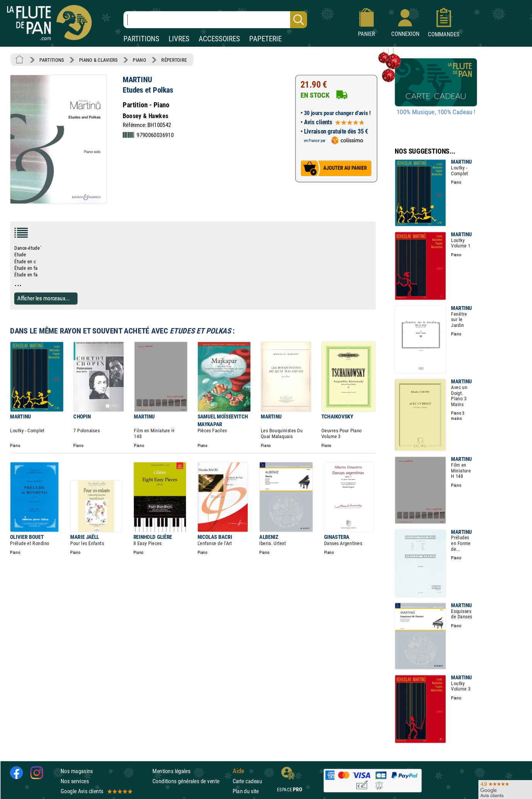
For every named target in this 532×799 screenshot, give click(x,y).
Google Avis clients (96, 791)
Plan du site (246, 791)
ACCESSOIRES (219, 39)
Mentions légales (171, 771)
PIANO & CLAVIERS (98, 60)
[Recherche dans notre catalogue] (215, 20)
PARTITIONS (141, 39)
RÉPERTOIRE (174, 60)
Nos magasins (77, 771)
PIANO (139, 60)
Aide (238, 771)
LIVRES (179, 39)
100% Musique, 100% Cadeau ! (436, 112)
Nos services (75, 781)
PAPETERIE (265, 39)
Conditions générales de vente (191, 781)
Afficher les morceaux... (44, 298)
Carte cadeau (247, 781)
